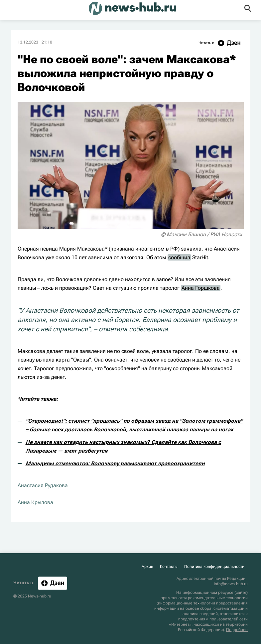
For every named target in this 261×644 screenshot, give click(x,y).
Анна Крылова (35, 502)
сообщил (179, 257)
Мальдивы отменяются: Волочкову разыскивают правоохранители (115, 463)
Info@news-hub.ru (231, 584)
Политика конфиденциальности (214, 567)
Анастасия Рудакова (43, 485)
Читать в (221, 43)
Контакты (169, 567)
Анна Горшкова (201, 288)
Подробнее (237, 630)
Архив (147, 567)
